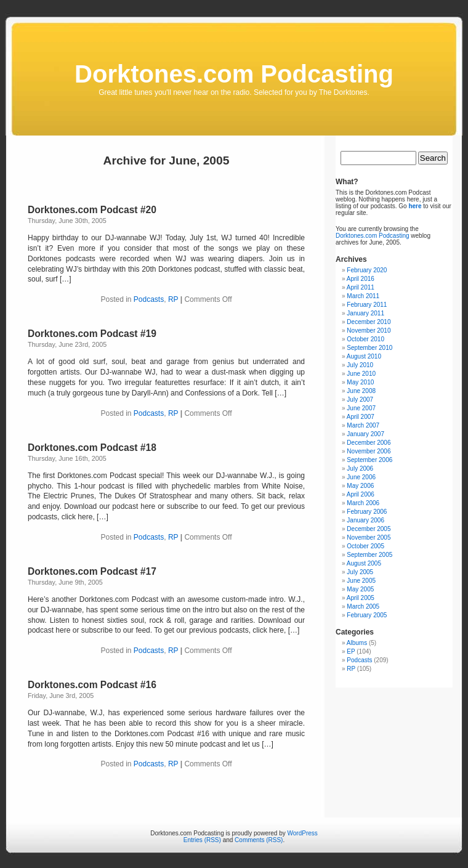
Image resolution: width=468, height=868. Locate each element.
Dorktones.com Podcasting (234, 74)
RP (173, 299)
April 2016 (361, 279)
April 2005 (361, 598)
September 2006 (369, 460)
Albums (357, 643)
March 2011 (363, 296)
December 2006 (369, 443)
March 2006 (363, 503)
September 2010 (369, 348)
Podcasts (149, 299)
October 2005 (365, 546)
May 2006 (360, 486)
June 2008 (361, 391)
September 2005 (369, 555)
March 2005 (363, 606)
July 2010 (360, 365)
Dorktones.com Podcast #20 (92, 210)
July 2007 (360, 400)
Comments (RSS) (259, 840)
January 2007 (365, 434)
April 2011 (361, 287)
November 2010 (369, 331)
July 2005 (360, 572)
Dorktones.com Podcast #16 (92, 685)
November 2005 (369, 537)
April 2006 (361, 494)
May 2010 (360, 382)
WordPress (303, 833)
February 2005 (367, 615)
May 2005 (360, 589)
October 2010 (365, 339)
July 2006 (360, 468)
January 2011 (365, 313)
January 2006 (365, 520)
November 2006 (369, 451)
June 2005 (361, 581)
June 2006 (361, 477)
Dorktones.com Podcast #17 (92, 571)
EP (351, 651)
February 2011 (367, 305)
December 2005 (369, 529)
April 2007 (361, 417)
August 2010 (364, 356)
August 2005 (364, 563)
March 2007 (363, 425)
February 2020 (367, 270)
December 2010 (369, 322)
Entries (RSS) (202, 840)
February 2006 (367, 512)
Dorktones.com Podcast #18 (92, 448)
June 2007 (361, 408)
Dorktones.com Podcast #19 (92, 334)
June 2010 (361, 374)
